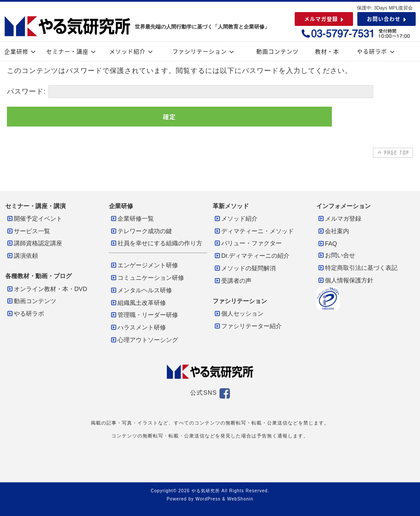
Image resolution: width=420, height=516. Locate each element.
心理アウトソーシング (144, 340)
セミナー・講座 (72, 51)
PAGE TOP (392, 152)
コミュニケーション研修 (147, 278)
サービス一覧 (28, 231)
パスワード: (190, 91)
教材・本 (327, 51)
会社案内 (333, 231)
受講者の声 (232, 281)
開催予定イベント (34, 218)
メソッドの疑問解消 (245, 268)
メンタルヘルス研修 (141, 290)
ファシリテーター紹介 (248, 326)
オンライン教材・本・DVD (47, 289)
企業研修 (21, 51)
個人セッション (239, 313)
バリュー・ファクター (248, 243)
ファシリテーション (204, 51)
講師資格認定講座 (34, 243)
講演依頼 (22, 256)
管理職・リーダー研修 (144, 315)
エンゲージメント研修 (144, 265)
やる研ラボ (377, 51)
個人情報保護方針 (345, 280)
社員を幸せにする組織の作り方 (156, 243)
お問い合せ (336, 255)
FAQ (327, 244)
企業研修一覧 (132, 218)
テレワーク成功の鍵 (141, 231)
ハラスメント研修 (138, 327)
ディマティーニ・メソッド (254, 231)
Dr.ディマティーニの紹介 (251, 256)
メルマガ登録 (339, 218)
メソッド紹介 (132, 51)
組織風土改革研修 (138, 303)
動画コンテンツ (277, 51)
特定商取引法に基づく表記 (357, 268)
